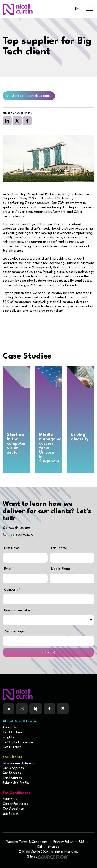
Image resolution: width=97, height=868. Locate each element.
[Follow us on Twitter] (63, 709)
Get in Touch (12, 747)
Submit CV (10, 799)
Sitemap (54, 847)
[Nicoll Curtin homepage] (18, 9)
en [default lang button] (77, 9)
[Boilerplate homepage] (48, 694)
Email (8, 569)
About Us (10, 728)
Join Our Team (13, 732)
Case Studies (12, 778)
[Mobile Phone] (72, 578)
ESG (82, 842)
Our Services (12, 773)
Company (12, 590)
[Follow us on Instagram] (22, 709)
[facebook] (27, 121)
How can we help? (18, 611)
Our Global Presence (18, 742)
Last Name (59, 548)
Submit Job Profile (16, 783)
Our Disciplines (13, 768)
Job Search (11, 814)
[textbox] (25, 558)
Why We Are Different (18, 763)
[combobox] (48, 620)
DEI (40, 847)
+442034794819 (21, 535)
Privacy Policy (63, 842)
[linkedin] (7, 121)
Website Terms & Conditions (27, 842)
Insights (8, 737)
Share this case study (17, 114)
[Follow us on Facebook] (36, 709)
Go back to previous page (31, 96)
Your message (14, 631)
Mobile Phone (62, 569)
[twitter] (17, 121)
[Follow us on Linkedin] (8, 709)
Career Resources (15, 804)
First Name (12, 548)
